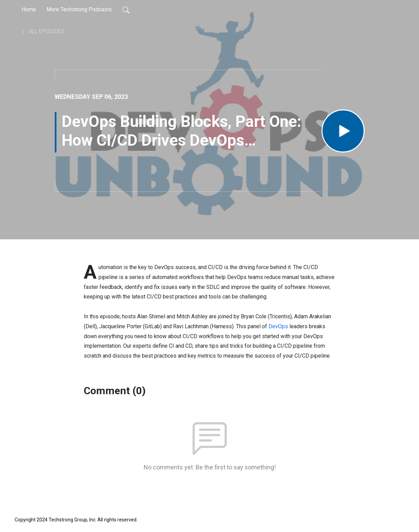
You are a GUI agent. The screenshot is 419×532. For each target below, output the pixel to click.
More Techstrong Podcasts (79, 9)
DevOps (278, 326)
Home (29, 9)
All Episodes (42, 31)
